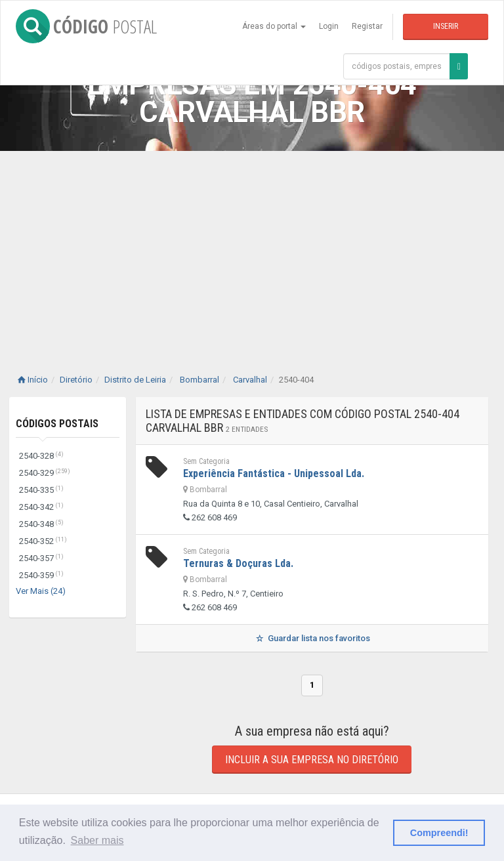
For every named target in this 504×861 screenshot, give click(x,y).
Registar (367, 26)
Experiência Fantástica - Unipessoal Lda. (274, 473)
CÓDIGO (86, 26)
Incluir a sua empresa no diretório (312, 760)
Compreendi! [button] (439, 833)
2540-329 (45, 473)
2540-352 (43, 541)
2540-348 (41, 524)
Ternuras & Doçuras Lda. (238, 563)
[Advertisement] (252, 249)
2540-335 (41, 490)
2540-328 (41, 456)
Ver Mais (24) (41, 591)
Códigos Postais (57, 424)
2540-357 (41, 558)
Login (329, 26)
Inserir (446, 26)
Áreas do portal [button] (274, 26)
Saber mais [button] (97, 840)
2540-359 (41, 575)
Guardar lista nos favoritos (312, 638)
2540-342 (41, 507)
